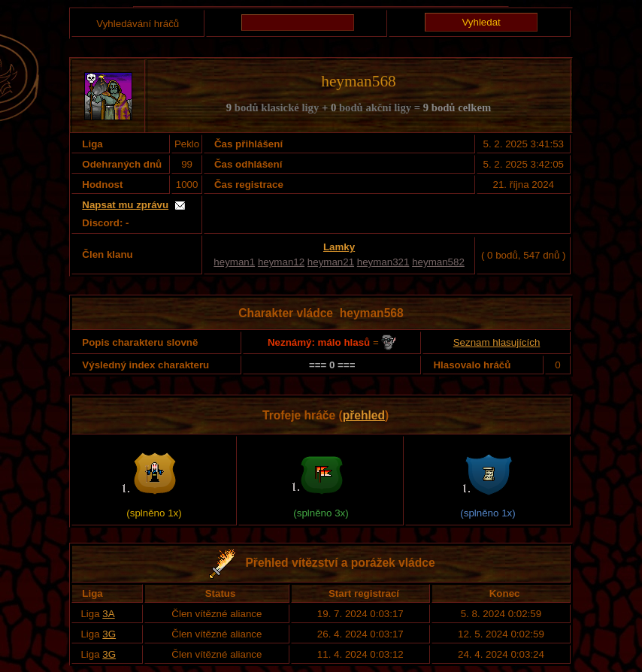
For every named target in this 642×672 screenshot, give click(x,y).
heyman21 (331, 262)
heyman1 (234, 262)
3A (108, 614)
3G (109, 634)
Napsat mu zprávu (125, 205)
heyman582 (438, 262)
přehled (364, 415)
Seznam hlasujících (497, 342)
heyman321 (383, 262)
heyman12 (281, 262)
